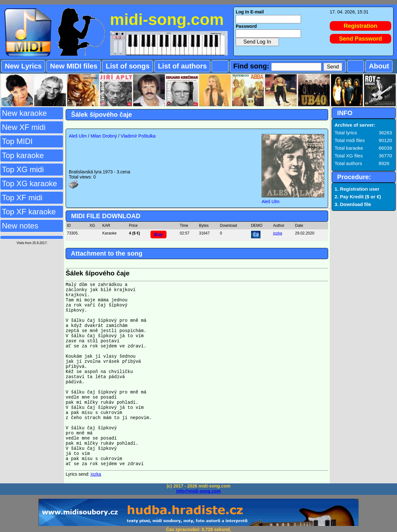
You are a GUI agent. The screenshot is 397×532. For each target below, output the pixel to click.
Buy (158, 234)
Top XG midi (23, 169)
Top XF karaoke (29, 212)
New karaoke (24, 113)
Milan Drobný (104, 136)
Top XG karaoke (29, 183)
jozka (278, 233)
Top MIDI (17, 141)
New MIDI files (74, 66)
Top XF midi (22, 198)
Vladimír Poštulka (138, 136)
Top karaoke (23, 155)
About (379, 66)
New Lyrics (23, 66)
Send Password (361, 39)
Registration (361, 26)
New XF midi (24, 127)
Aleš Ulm (78, 136)
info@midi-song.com (199, 491)
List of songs (128, 66)
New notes (20, 226)
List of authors (182, 66)
